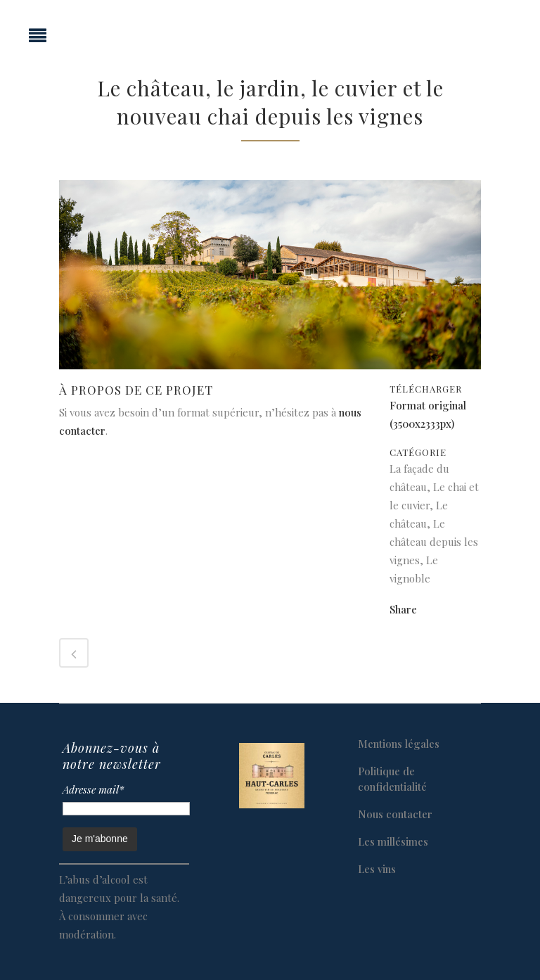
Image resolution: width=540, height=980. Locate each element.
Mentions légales (399, 744)
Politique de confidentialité (392, 779)
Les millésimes (393, 841)
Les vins (377, 869)
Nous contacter (395, 814)
